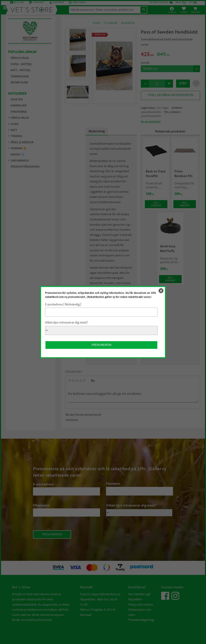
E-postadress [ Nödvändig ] (63, 304)
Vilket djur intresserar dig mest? (66, 323)
